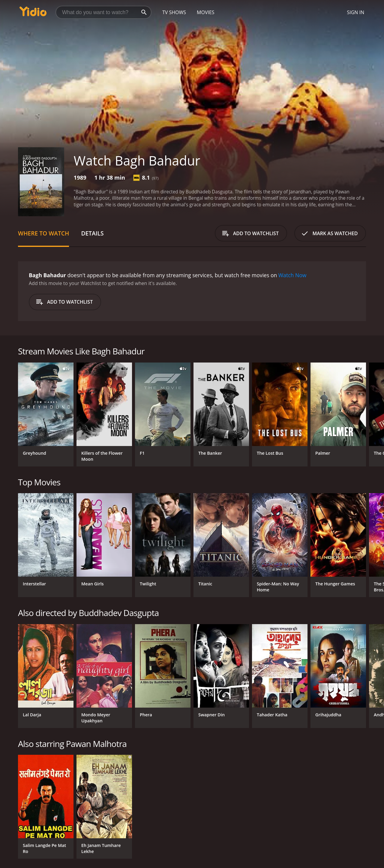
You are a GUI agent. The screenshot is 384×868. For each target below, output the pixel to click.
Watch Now (292, 275)
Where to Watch (43, 233)
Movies (206, 12)
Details (92, 233)
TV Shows (174, 12)
